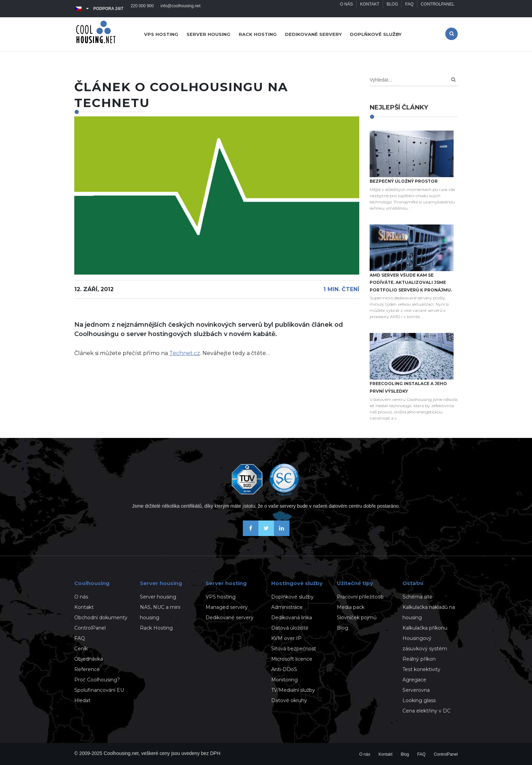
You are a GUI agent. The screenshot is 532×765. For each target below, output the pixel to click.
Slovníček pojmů (357, 618)
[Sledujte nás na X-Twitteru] (266, 534)
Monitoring (284, 680)
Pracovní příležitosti (360, 597)
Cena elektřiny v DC (426, 711)
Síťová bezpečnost (294, 649)
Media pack (351, 607)
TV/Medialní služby (293, 690)
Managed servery (227, 607)
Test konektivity (421, 669)
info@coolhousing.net (181, 9)
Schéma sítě (417, 597)
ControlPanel (438, 9)
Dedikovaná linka (292, 618)
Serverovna (416, 690)
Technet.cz (185, 353)
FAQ (409, 9)
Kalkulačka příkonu (425, 628)
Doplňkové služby (376, 34)
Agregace (414, 680)
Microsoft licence (292, 659)
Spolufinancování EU (99, 690)
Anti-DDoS (284, 669)
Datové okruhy (289, 700)
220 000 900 (142, 9)
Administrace (287, 607)
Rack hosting (258, 34)
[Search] (453, 80)
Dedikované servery (313, 34)
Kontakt (370, 9)
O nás (346, 9)
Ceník (81, 649)
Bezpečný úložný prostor (404, 181)
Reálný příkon (419, 659)
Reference (87, 669)
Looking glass (419, 700)
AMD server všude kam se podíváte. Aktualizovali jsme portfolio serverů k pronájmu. (411, 283)
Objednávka (89, 659)
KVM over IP (286, 638)
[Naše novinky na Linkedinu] (282, 534)
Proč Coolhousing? (97, 680)
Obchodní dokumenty (101, 618)
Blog (392, 9)
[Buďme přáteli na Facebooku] (251, 534)
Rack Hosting (156, 628)
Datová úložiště (290, 628)
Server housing (208, 34)
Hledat (82, 700)
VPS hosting (161, 34)
